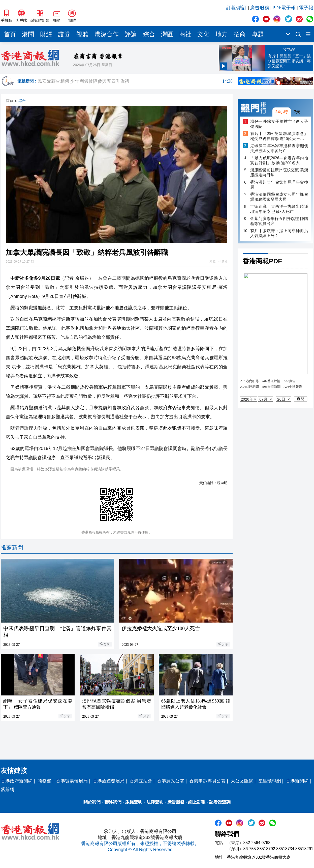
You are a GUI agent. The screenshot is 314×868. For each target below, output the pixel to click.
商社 (185, 34)
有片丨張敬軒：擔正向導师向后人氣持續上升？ (279, 233)
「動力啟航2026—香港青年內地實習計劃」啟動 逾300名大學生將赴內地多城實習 (279, 161)
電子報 (306, 8)
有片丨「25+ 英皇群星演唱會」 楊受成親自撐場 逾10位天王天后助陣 (279, 136)
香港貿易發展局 (72, 781)
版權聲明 (134, 802)
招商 (240, 34)
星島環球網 (270, 781)
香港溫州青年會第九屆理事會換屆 (279, 185)
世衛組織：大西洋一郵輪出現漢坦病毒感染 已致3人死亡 (279, 209)
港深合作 (107, 34)
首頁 (10, 34)
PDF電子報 (284, 8)
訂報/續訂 (237, 8)
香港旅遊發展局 (109, 781)
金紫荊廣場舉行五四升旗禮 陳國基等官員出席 (279, 221)
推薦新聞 (12, 548)
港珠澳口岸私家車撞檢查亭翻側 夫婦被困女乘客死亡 (279, 148)
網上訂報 (197, 802)
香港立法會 (141, 781)
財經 (46, 34)
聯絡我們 (113, 802)
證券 (64, 34)
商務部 (44, 781)
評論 (131, 34)
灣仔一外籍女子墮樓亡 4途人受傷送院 (279, 124)
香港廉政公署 (171, 781)
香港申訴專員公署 (207, 781)
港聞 (28, 34)
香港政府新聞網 (17, 781)
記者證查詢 (220, 802)
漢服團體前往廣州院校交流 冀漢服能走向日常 (279, 172)
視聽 (82, 34)
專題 (258, 34)
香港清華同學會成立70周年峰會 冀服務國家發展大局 (279, 197)
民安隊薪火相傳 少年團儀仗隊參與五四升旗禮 (135, 81)
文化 (203, 34)
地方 (222, 34)
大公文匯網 (242, 781)
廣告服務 (260, 8)
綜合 (149, 34)
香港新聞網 (297, 781)
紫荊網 (8, 790)
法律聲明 (155, 802)
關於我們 (92, 802)
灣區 (167, 34)
